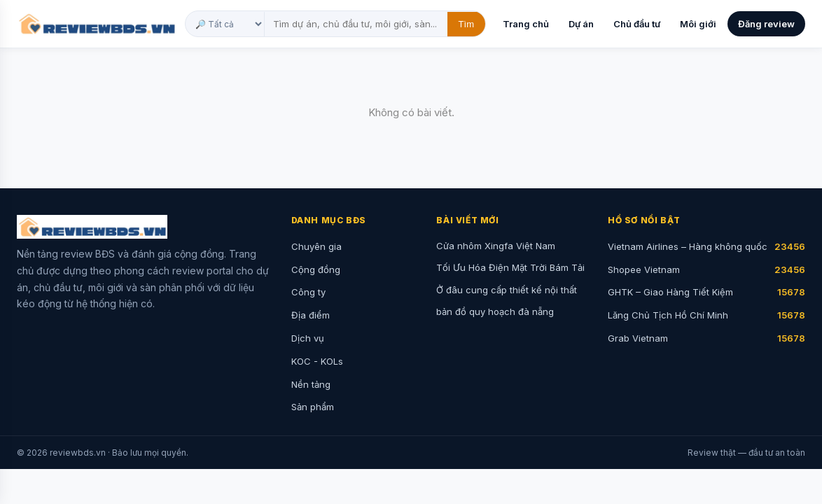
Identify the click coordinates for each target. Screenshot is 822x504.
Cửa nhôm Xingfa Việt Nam (496, 246)
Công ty (308, 292)
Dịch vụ (308, 338)
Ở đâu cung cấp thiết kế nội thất (507, 290)
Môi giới (698, 24)
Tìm (466, 24)
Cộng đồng (316, 269)
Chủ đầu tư (637, 24)
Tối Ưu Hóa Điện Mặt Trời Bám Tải (510, 267)
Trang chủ (526, 24)
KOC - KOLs (317, 361)
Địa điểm (311, 315)
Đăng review (766, 24)
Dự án (581, 24)
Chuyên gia (316, 246)
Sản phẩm (313, 407)
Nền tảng (311, 384)
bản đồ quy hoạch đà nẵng (495, 311)
